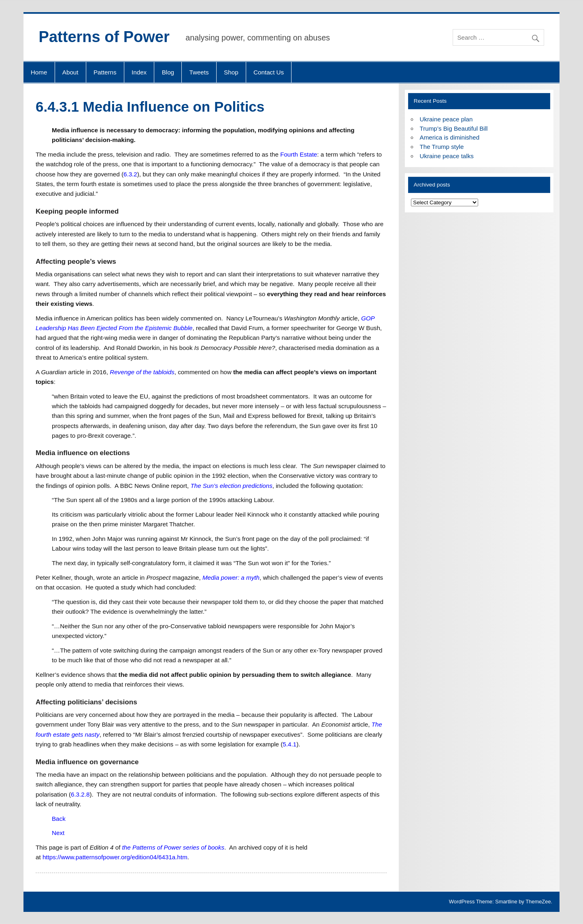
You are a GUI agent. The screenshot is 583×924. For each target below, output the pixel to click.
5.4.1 (289, 744)
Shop (231, 72)
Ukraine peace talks (447, 156)
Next (58, 833)
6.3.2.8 (80, 794)
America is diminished (450, 137)
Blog (168, 72)
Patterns (105, 72)
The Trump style (442, 147)
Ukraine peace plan (446, 119)
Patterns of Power (104, 37)
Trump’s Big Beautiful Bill (454, 128)
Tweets (199, 72)
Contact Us (269, 72)
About (70, 72)
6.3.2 (130, 174)
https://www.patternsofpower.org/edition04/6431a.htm (115, 857)
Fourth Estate (299, 154)
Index (139, 72)
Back (59, 819)
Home (39, 72)
